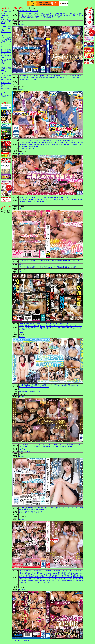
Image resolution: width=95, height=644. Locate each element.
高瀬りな (42, 326)
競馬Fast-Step (5, 63)
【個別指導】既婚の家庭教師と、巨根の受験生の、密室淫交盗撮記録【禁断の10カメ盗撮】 (48, 267)
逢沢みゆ (21, 512)
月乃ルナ (38, 15)
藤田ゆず (40, 328)
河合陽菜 (21, 326)
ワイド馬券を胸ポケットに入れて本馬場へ (6, 52)
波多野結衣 (30, 17)
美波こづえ (40, 582)
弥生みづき (22, 143)
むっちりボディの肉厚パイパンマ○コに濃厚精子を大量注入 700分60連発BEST (43, 197)
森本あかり (22, 328)
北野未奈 (34, 200)
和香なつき (44, 13)
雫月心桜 (66, 326)
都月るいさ (58, 581)
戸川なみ (41, 575)
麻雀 (2, 70)
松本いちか (54, 575)
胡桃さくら (34, 575)
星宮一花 (32, 15)
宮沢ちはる (48, 573)
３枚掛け (4, 36)
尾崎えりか (37, 17)
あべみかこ (69, 577)
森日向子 (76, 15)
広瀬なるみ (36, 326)
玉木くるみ (76, 577)
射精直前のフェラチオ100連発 (28, 11)
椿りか (21, 265)
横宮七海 (40, 145)
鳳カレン (75, 145)
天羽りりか (22, 449)
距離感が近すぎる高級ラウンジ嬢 (29, 392)
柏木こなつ (66, 328)
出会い (3, 94)
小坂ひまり (72, 326)
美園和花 (25, 146)
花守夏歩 (28, 512)
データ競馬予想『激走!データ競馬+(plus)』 (6, 41)
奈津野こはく (47, 145)
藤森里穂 (44, 15)
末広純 (21, 330)
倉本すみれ (37, 143)
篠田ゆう (62, 15)
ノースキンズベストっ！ (26, 149)
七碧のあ (54, 573)
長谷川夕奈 (25, 15)
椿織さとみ (63, 200)
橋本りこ (60, 575)
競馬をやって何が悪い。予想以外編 (6, 28)
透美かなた (46, 328)
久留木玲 (74, 575)
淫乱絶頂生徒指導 (24, 451)
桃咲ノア (34, 328)
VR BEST (22, 332)
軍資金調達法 (5, 79)
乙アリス (50, 577)
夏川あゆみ (43, 577)
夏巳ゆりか (30, 143)
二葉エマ (34, 573)
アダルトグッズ (6, 89)
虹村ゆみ (53, 328)
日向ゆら (57, 143)
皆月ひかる (51, 143)
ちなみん (62, 577)
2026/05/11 (22, 397)
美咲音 (40, 512)
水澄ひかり (55, 200)
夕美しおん (47, 582)
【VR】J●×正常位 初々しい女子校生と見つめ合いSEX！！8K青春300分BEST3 (43, 324)
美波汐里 (76, 579)
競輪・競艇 (8, 68)
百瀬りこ (69, 145)
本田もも (80, 328)
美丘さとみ (25, 581)
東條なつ (44, 581)
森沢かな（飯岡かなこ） (28, 582)
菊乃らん (28, 200)
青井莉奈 (76, 581)
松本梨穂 (50, 17)
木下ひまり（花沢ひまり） (64, 13)
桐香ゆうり (55, 145)
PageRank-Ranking (6, 37)
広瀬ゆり (60, 17)
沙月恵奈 (77, 143)
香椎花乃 (56, 15)
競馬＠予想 (4, 15)
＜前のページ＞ (17, 641)
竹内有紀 (44, 17)
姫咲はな (64, 579)
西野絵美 (23, 17)
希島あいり (69, 15)
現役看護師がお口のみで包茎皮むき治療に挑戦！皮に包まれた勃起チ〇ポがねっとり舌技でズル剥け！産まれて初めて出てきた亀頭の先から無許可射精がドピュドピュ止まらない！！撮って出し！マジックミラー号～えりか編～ (51, 78)
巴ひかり (59, 328)
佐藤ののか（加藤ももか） (54, 326)
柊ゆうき (70, 579)
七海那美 (21, 200)
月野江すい (52, 13)
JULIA (55, 17)
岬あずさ (26, 145)
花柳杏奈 (31, 146)
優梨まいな (27, 330)
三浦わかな (70, 200)
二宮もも (71, 143)
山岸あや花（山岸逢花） (32, 13)
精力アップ (4, 90)
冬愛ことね (51, 581)
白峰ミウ (76, 13)
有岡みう (26, 579)
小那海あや (40, 573)
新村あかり (33, 202)
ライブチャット (6, 92)
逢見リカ (56, 577)
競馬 (2, 68)
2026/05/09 (22, 456)
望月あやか (63, 145)
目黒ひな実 (40, 579)
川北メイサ (40, 202)
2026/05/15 (22, 24)
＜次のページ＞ (27, 641)
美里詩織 (77, 200)
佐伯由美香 (67, 573)
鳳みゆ (58, 579)
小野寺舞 (79, 326)
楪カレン (21, 13)
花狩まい (37, 577)
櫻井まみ (50, 15)
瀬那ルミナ (64, 143)
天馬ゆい (65, 581)
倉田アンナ (25, 202)
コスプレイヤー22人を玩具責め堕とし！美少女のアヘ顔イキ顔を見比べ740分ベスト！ (46, 140)
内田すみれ (33, 145)
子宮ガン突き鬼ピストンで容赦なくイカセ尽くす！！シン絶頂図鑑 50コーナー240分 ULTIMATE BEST (51, 571)
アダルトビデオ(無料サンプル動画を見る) (6, 85)
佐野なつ (44, 143)
